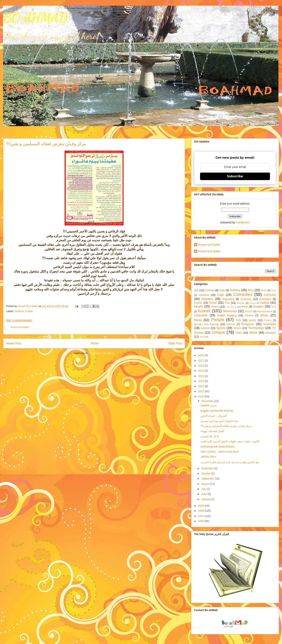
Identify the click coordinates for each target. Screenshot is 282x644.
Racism (231, 324)
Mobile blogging (227, 315)
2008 (201, 511)
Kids (274, 307)
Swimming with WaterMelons (217, 447)
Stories (237, 328)
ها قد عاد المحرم (210, 436)
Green (253, 303)
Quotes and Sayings (207, 324)
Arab (222, 290)
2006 (201, 521)
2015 (201, 371)
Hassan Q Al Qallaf (209, 245)
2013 (201, 381)
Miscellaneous (265, 311)
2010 (201, 397)
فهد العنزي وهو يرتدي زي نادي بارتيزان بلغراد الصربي (230, 462)
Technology (256, 328)
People (218, 320)
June (204, 494)
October (206, 473)
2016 (201, 366)
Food (213, 303)
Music (264, 315)
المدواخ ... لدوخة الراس (214, 416)
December (208, 401)
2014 (201, 376)
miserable (201, 315)
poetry (253, 320)
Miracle (249, 311)
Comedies (243, 294)
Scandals (269, 324)
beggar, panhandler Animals (217, 411)
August (206, 484)
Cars (273, 290)
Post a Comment (20, 327)
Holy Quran (231, 307)
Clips (221, 295)
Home (95, 343)
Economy (246, 299)
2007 (201, 516)
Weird (253, 333)
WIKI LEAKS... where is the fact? (220, 452)
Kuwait (29, 311)
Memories (230, 311)
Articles (235, 290)
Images (258, 306)
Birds (264, 290)
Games (241, 303)
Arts (251, 290)
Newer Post (14, 343)
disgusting (228, 299)
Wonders (271, 333)
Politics (268, 320)
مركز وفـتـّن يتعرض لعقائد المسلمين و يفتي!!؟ (226, 426)
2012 (201, 386)
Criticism (19, 311)
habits (265, 303)
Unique (218, 332)
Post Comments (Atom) (101, 353)
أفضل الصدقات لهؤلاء (212, 431)
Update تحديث (209, 405)
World (202, 337)
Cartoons (204, 295)
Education (265, 299)
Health (199, 306)
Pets (238, 320)
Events (198, 303)
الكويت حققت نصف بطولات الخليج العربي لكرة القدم (230, 441)
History (215, 307)
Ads (196, 290)
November (208, 468)
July (204, 489)
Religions (248, 324)
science (205, 328)
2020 (201, 355)
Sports (221, 328)
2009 (201, 506)
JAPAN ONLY (209, 457)
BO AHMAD (35, 18)
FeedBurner (243, 222)
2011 (201, 391)
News (198, 320)
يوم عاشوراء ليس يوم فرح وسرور (219, 421)
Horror (244, 307)
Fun (227, 303)
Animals (210, 290)
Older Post (175, 343)
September (208, 479)
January (206, 499)
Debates (207, 299)
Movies (249, 315)
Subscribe (235, 176)
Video (239, 333)
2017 (201, 361)
